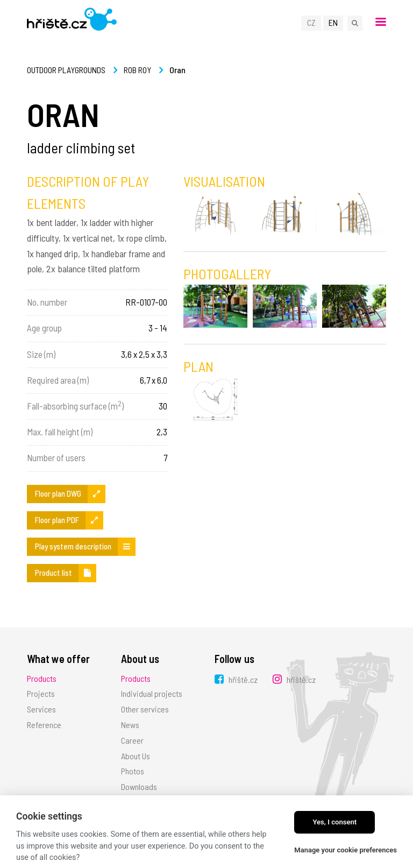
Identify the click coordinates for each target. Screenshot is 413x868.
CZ (311, 22)
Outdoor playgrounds (66, 70)
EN (333, 22)
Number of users (56, 457)
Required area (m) (58, 380)
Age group (44, 328)
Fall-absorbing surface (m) (75, 405)
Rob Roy (137, 70)
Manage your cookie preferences (346, 850)
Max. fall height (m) (60, 432)
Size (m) (41, 354)
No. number (47, 302)
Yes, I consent (334, 822)
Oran (177, 70)
